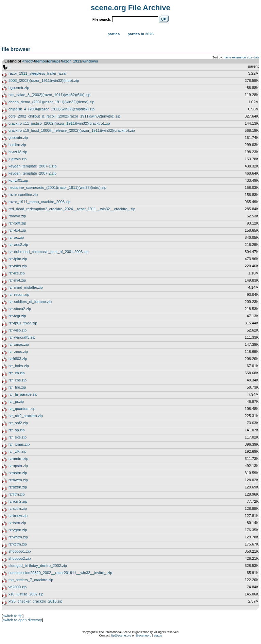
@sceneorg (143, 636)
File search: (102, 20)
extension (239, 57)
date (256, 57)
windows (90, 61)
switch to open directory (22, 620)
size (250, 57)
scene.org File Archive (130, 8)
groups (54, 61)
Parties (114, 34)
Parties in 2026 (140, 34)
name (227, 57)
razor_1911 (72, 61)
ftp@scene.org (121, 636)
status (158, 636)
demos (41, 61)
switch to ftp (13, 616)
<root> (28, 61)
